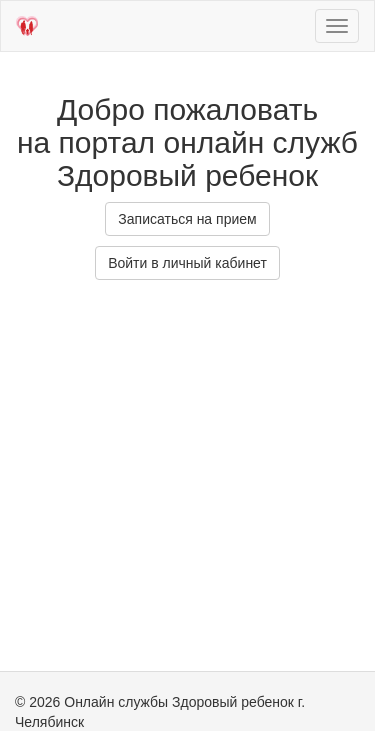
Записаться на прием (187, 219)
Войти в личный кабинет (187, 263)
